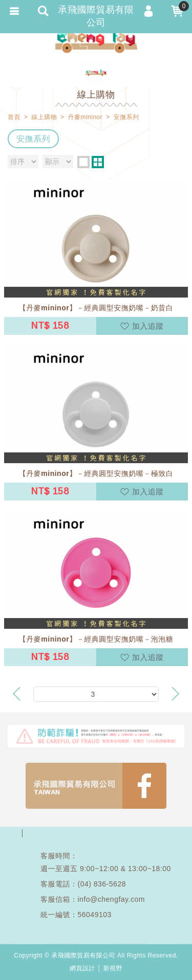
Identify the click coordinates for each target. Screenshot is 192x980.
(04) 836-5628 (102, 884)
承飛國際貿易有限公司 (96, 41)
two (98, 162)
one (83, 162)
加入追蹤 (148, 326)
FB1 (96, 786)
